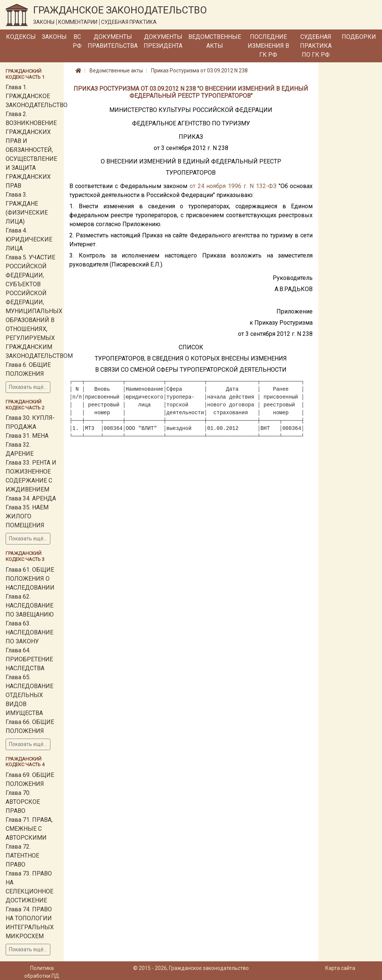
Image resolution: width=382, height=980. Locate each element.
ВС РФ (77, 41)
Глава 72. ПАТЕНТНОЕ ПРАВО (22, 856)
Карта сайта (340, 968)
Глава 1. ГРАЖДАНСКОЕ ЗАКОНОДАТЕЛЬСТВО (37, 96)
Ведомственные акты (215, 41)
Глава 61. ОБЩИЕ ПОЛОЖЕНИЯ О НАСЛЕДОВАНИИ (30, 579)
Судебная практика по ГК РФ (316, 46)
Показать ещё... (28, 387)
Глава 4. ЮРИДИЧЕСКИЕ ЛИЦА (29, 239)
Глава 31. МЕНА (27, 436)
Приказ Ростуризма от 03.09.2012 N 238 (199, 71)
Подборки (359, 37)
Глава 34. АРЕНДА (31, 498)
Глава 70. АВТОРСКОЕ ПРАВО (23, 802)
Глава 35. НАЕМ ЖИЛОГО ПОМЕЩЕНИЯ (27, 516)
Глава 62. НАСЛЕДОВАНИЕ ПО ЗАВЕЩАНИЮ (30, 606)
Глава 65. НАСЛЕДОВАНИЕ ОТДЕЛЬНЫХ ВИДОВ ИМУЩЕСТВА (29, 695)
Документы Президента (163, 41)
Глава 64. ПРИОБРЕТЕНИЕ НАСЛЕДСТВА (29, 659)
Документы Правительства (113, 41)
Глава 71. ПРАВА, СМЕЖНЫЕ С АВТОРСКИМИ (29, 829)
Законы (54, 37)
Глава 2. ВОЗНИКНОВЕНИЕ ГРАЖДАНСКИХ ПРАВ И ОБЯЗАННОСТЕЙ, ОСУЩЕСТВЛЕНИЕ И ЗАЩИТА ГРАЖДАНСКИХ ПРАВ (31, 150)
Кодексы (21, 37)
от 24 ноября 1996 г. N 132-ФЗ (233, 186)
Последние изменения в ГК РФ (268, 46)
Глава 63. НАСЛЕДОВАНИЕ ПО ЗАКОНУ (29, 632)
